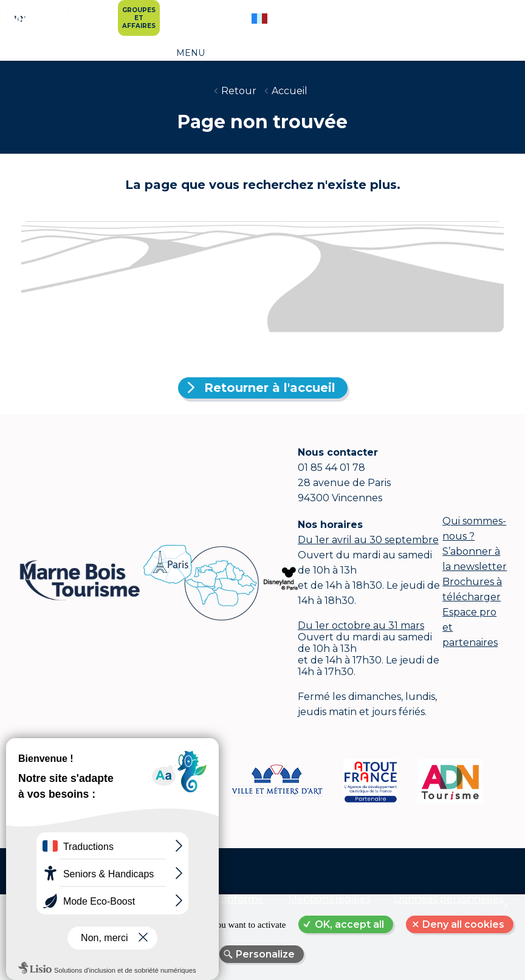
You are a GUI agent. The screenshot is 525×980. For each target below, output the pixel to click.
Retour (239, 91)
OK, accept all (349, 924)
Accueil (290, 91)
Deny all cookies (463, 924)
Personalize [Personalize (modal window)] (265, 954)
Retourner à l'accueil (270, 388)
